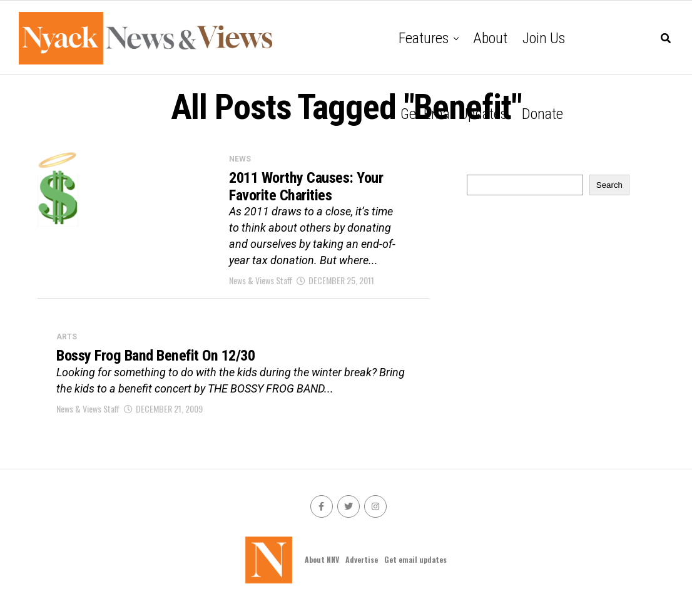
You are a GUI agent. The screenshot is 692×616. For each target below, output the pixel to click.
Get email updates (454, 114)
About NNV (322, 567)
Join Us (544, 38)
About (490, 38)
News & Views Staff (261, 285)
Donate (542, 114)
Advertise (362, 567)
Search (609, 185)
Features (424, 38)
